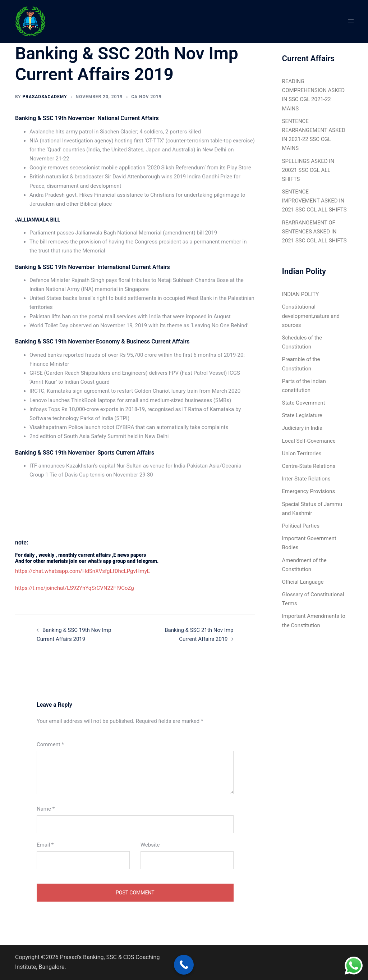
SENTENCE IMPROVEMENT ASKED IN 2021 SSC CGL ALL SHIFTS (314, 201)
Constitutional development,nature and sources (311, 316)
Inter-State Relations (306, 479)
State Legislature (302, 415)
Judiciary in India (302, 428)
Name (46, 809)
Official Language (303, 582)
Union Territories (302, 453)
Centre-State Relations (309, 466)
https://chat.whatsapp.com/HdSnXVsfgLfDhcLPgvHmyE (82, 571)
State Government (304, 403)
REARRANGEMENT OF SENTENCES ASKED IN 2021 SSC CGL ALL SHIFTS (314, 232)
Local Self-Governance (309, 441)
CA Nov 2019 (146, 97)
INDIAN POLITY (301, 294)
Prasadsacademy (45, 97)
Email (45, 845)
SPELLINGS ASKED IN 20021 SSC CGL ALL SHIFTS (308, 170)
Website (150, 845)
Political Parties (301, 526)
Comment (50, 744)
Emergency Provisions (309, 491)
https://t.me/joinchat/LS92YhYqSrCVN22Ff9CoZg (75, 588)
